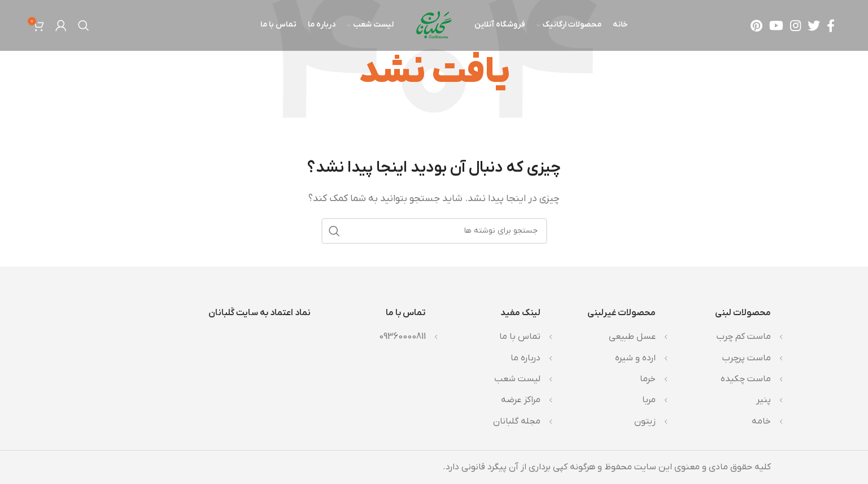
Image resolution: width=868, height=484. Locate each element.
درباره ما (525, 358)
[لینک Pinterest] (756, 25)
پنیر (764, 400)
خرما (648, 379)
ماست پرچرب (746, 358)
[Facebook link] (831, 25)
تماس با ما (520, 337)
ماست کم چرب (743, 337)
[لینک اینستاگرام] (795, 25)
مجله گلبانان (517, 421)
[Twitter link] (814, 25)
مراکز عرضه (521, 400)
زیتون (645, 421)
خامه (761, 421)
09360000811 (402, 337)
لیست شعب (517, 379)
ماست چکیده (746, 379)
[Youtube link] (776, 25)
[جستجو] (84, 25)
